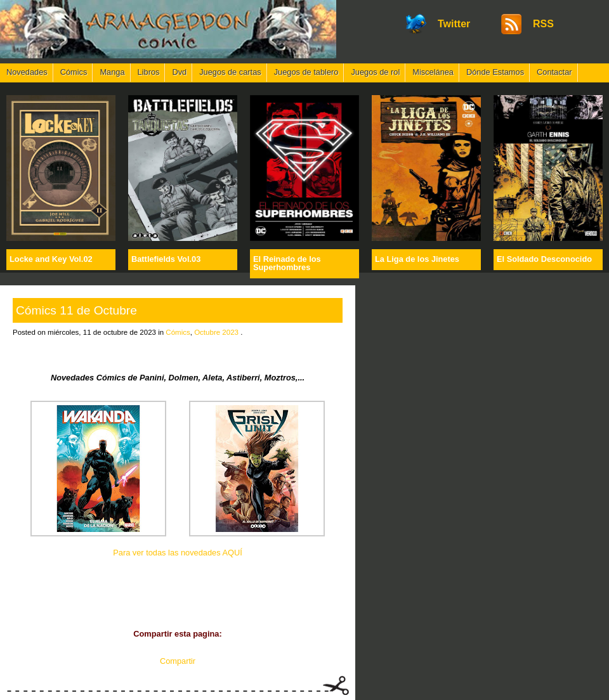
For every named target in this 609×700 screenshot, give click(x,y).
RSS (543, 24)
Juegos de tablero (306, 72)
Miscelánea (433, 72)
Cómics (74, 72)
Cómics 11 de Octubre (76, 310)
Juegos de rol (375, 72)
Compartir (178, 661)
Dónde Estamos (495, 72)
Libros (149, 72)
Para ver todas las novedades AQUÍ (177, 553)
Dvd (179, 72)
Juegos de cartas (230, 72)
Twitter (454, 24)
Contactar (554, 72)
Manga (112, 72)
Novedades (27, 72)
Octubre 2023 (216, 332)
